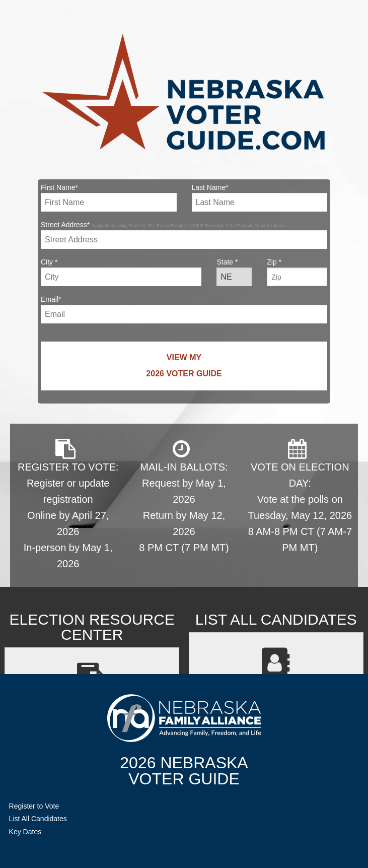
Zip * (297, 272)
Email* (184, 309)
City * (121, 272)
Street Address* (184, 235)
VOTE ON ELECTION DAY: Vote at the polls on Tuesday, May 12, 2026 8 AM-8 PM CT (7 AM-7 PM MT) (300, 496)
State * (234, 272)
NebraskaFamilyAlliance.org (184, 718)
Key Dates (25, 832)
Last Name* (260, 197)
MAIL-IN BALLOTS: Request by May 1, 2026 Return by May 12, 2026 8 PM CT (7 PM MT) (184, 496)
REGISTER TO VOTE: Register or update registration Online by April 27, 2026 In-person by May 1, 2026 (68, 504)
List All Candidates (38, 819)
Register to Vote (34, 806)
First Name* (109, 197)
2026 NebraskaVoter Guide (184, 771)
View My (184, 368)
